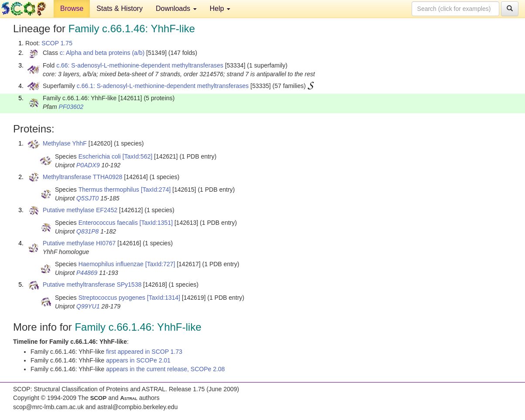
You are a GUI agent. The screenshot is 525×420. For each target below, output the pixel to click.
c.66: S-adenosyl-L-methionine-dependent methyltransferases (140, 65)
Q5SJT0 (87, 198)
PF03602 (71, 107)
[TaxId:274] (156, 190)
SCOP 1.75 (57, 43)
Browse (72, 8)
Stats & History (119, 8)
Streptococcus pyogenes (112, 298)
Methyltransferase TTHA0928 (83, 177)
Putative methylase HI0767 (79, 243)
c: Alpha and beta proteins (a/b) (102, 53)
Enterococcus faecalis (108, 223)
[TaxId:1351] (156, 223)
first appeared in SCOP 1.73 (144, 352)
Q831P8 (87, 231)
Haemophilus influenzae (111, 264)
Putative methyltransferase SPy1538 (92, 285)
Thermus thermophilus (109, 190)
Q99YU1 (88, 306)
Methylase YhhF (65, 143)
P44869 (87, 273)
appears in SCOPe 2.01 (138, 360)
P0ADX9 (88, 165)
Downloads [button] (176, 8)
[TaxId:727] (160, 264)
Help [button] (220, 8)
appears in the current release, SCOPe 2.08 (165, 369)
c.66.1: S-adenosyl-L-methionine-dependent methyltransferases (163, 86)
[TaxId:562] (138, 156)
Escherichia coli (100, 156)
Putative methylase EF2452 (80, 210)
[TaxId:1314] (164, 298)
